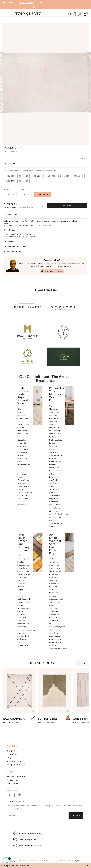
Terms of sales (14, 781)
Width (6, 190)
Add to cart (67, 206)
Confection (10, 215)
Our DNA (11, 752)
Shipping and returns (17, 778)
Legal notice (13, 785)
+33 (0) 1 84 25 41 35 (17, 766)
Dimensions (10, 165)
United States (26, 208)
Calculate (42, 195)
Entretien (9, 242)
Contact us (12, 756)
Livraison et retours (15, 247)
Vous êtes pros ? (12, 252)
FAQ (9, 759)
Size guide (82, 159)
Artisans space (14, 763)
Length (22, 190)
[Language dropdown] (34, 7)
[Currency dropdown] (42, 7)
